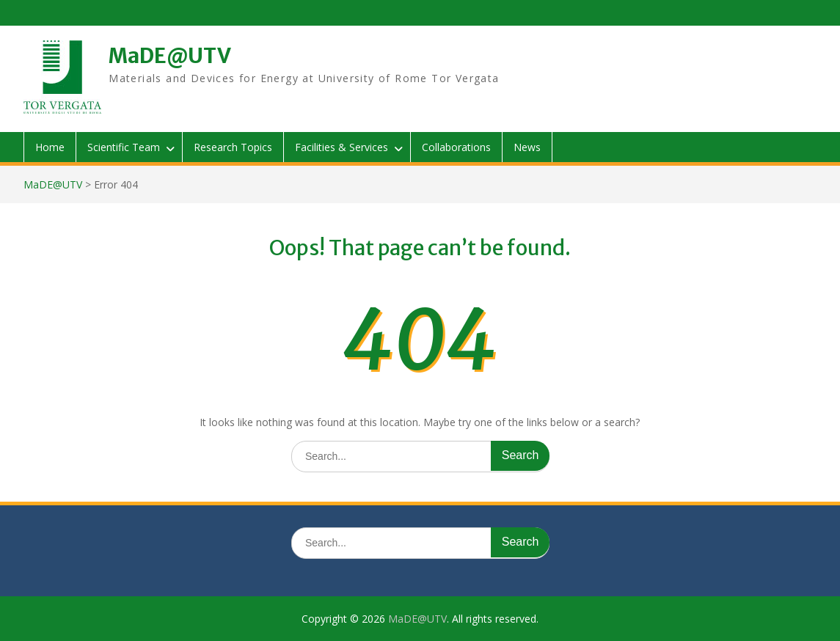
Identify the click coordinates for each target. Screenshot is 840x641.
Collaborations (456, 147)
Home (50, 147)
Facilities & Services (342, 147)
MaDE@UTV (170, 56)
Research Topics (233, 147)
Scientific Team (124, 147)
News (527, 147)
